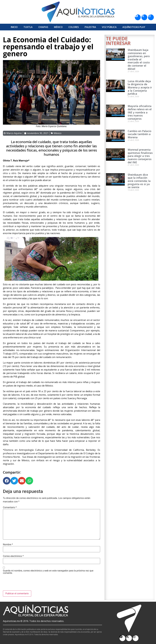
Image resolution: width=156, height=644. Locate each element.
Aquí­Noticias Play (134, 27)
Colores (74, 27)
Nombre (8, 545)
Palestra (90, 27)
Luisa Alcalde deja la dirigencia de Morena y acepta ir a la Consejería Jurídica (140, 87)
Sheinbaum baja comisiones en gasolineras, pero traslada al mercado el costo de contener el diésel (139, 59)
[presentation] (25, 583)
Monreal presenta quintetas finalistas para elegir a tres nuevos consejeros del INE (140, 156)
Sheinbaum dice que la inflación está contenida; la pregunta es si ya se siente (139, 181)
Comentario (10, 507)
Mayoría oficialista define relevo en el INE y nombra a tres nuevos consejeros (140, 112)
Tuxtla (28, 27)
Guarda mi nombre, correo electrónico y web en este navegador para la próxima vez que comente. (48, 572)
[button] (7, 481)
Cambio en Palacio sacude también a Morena (140, 134)
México (58, 27)
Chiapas (43, 27)
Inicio (14, 27)
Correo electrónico (13, 556)
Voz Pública (109, 27)
